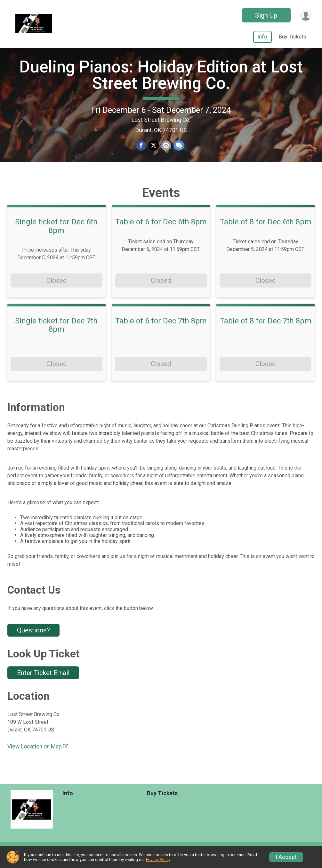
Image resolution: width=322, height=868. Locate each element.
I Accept (286, 857)
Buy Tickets (292, 37)
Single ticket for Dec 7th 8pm (56, 333)
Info (262, 37)
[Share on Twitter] (154, 149)
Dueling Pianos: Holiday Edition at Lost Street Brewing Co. (161, 79)
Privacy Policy (158, 860)
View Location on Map (38, 754)
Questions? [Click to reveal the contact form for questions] (33, 638)
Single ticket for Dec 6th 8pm (56, 234)
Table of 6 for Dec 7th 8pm (161, 328)
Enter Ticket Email (43, 680)
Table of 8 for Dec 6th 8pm (266, 230)
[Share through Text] (178, 149)
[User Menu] (306, 15)
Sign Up (266, 15)
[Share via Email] (166, 149)
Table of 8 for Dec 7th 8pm (266, 328)
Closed (56, 288)
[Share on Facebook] (141, 149)
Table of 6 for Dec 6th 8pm (161, 230)
